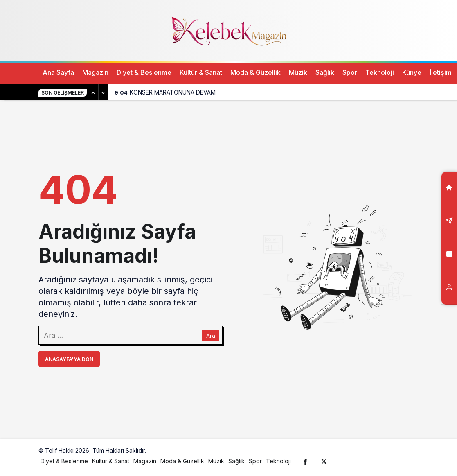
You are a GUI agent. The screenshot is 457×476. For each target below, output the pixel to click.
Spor (350, 72)
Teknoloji (380, 72)
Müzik (298, 72)
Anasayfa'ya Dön (69, 359)
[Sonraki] (104, 92)
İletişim (441, 72)
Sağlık (325, 72)
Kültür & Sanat (201, 72)
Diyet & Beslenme (144, 72)
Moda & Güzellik (256, 72)
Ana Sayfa (58, 72)
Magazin (95, 72)
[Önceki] (94, 92)
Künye (412, 72)
